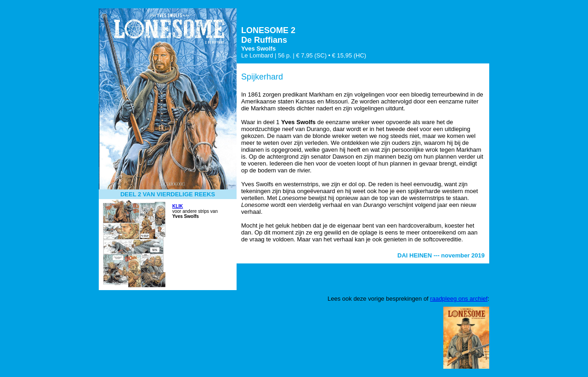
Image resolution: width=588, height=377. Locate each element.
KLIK (178, 206)
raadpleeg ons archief (459, 299)
